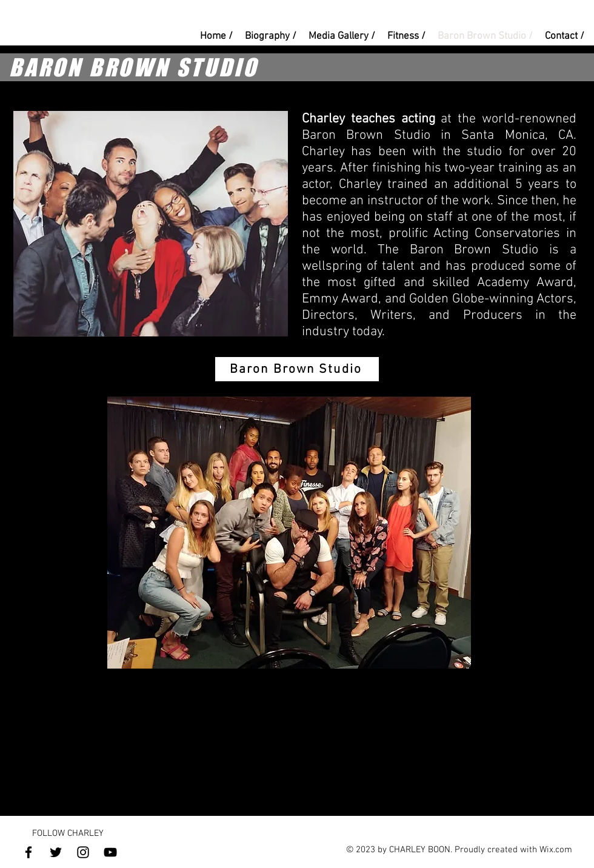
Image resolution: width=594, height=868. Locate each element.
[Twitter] (56, 852)
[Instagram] (83, 852)
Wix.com (556, 850)
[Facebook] (28, 852)
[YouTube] (110, 852)
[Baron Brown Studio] (297, 369)
